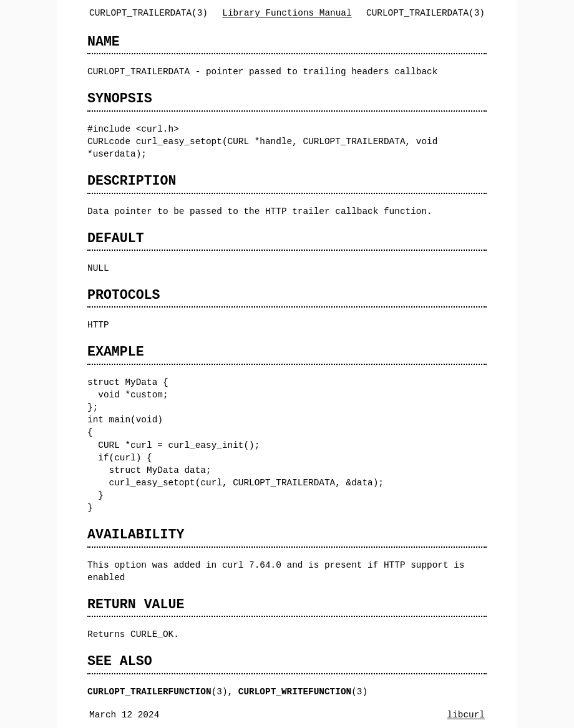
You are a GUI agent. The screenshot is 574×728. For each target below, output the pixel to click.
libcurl (466, 715)
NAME (104, 41)
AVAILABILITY (136, 534)
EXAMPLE (116, 352)
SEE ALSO (120, 661)
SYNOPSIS (120, 98)
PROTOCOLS (124, 295)
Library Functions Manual (287, 13)
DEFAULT (116, 238)
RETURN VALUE (136, 604)
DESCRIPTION (132, 181)
